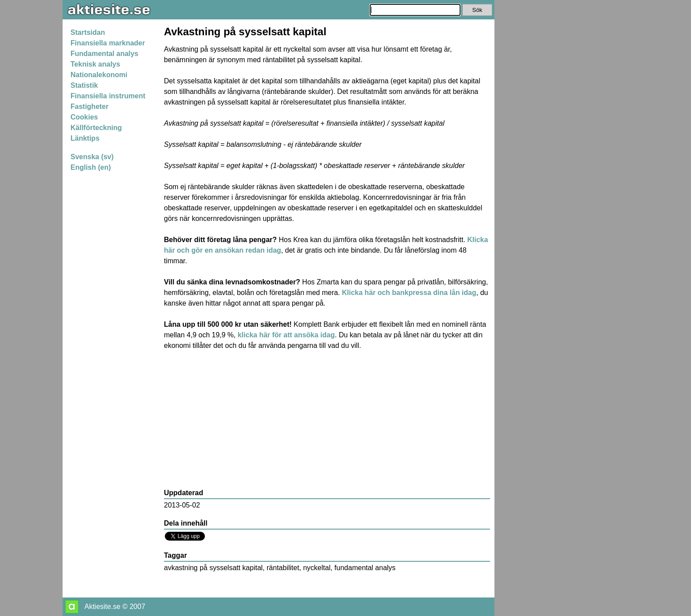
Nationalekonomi (99, 75)
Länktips (85, 138)
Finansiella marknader (108, 43)
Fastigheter (89, 106)
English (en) (91, 167)
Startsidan (88, 32)
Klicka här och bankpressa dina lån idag (409, 293)
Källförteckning (96, 128)
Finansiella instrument (108, 96)
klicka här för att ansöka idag (286, 335)
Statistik (84, 85)
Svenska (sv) (92, 157)
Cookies (84, 117)
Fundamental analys (104, 54)
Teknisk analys (95, 64)
